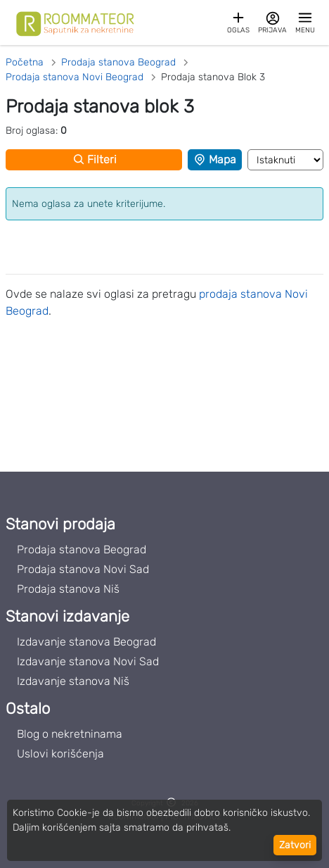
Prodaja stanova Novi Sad (83, 569)
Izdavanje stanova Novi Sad (88, 661)
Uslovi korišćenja (60, 754)
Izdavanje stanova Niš (73, 681)
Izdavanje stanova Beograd (86, 642)
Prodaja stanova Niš (68, 589)
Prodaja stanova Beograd (82, 549)
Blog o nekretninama (70, 734)
